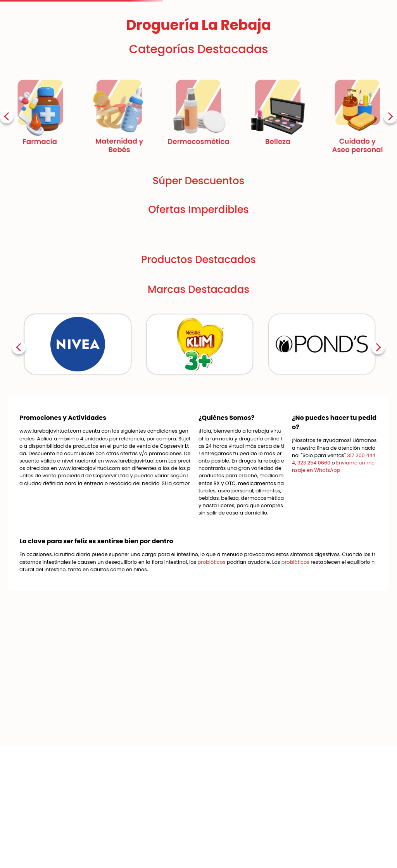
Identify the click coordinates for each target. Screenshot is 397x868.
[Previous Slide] (7, 117)
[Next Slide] (390, 117)
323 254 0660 (314, 463)
